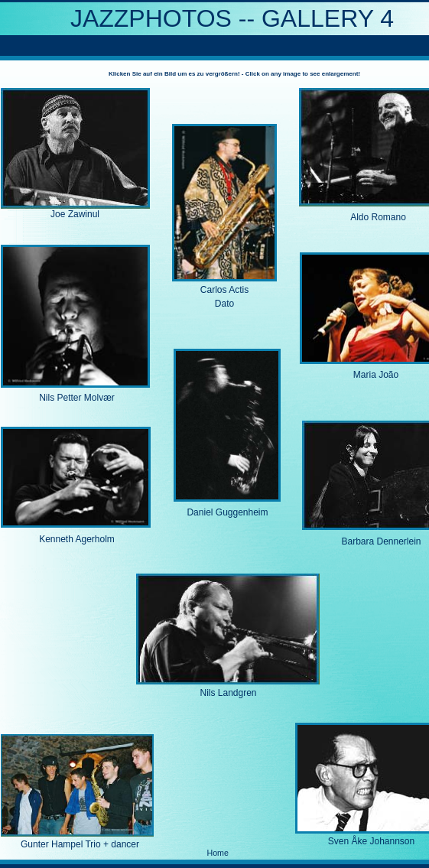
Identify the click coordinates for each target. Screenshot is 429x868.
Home (218, 853)
